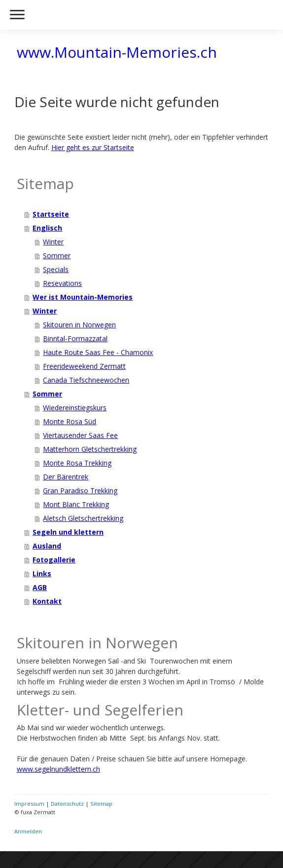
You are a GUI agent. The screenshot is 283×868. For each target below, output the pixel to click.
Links (42, 573)
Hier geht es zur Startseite (93, 147)
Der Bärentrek (66, 477)
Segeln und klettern (68, 532)
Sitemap (101, 804)
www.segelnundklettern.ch (58, 769)
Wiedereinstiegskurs (75, 408)
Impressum (29, 804)
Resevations (62, 283)
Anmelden (28, 831)
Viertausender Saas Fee (80, 435)
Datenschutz (67, 804)
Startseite (51, 214)
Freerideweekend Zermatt (84, 366)
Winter (53, 242)
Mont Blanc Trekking (76, 504)
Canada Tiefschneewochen (86, 380)
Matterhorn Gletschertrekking (90, 449)
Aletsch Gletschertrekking (83, 518)
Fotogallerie (54, 560)
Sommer (57, 256)
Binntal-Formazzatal (75, 338)
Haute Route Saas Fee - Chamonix (98, 352)
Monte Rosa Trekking (77, 463)
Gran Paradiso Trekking (80, 491)
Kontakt (47, 601)
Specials (56, 269)
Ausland (47, 546)
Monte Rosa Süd (70, 421)
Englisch (47, 228)
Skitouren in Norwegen (79, 325)
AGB (40, 587)
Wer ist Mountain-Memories (83, 297)
